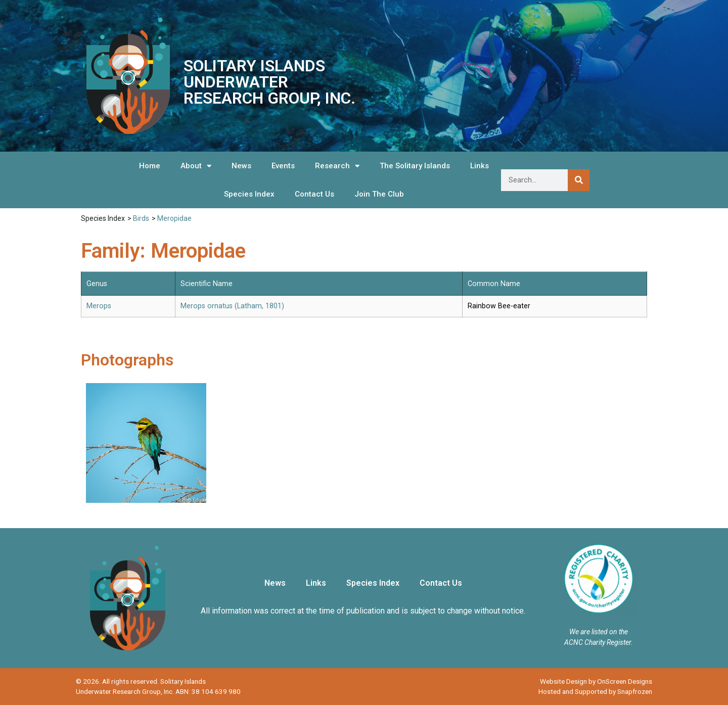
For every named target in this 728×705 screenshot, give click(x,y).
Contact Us (314, 194)
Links (480, 166)
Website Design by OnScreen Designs (596, 681)
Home (150, 166)
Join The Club (379, 194)
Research (337, 166)
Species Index (249, 194)
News (241, 166)
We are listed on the (599, 632)
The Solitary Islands (415, 166)
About (196, 166)
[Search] (579, 180)
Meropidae (174, 218)
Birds (141, 218)
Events (283, 166)
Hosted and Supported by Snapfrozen (595, 691)
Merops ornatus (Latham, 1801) (232, 306)
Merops (99, 306)
